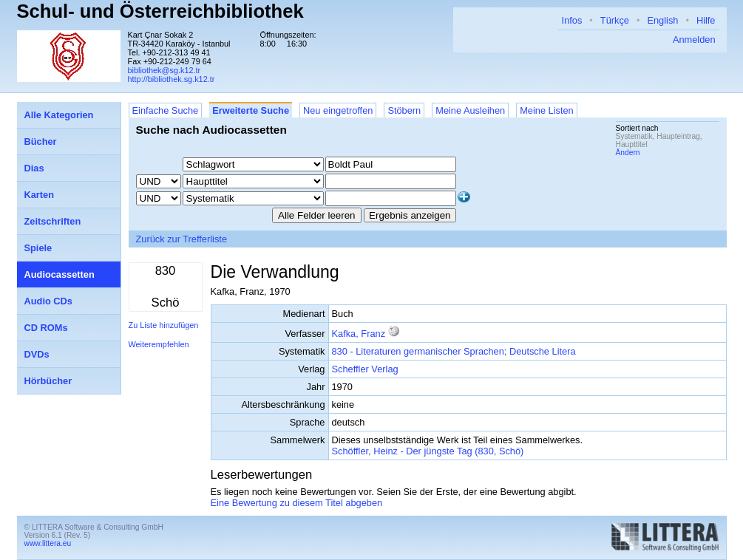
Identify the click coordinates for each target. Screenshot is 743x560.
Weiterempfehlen (159, 344)
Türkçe (615, 20)
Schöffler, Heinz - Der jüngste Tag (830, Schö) (428, 451)
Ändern (628, 153)
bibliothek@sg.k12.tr (164, 70)
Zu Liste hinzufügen (164, 325)
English (662, 20)
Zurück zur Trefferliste (182, 239)
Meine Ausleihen (470, 110)
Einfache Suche (166, 110)
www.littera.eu (48, 543)
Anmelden (694, 40)
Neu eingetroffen (338, 110)
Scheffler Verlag (365, 369)
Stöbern (404, 110)
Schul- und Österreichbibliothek (160, 11)
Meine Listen (547, 110)
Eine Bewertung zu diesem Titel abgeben (297, 503)
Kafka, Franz (359, 334)
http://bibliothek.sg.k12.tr (172, 79)
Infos (572, 20)
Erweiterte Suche (251, 110)
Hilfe (706, 20)
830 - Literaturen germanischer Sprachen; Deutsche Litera (454, 351)
